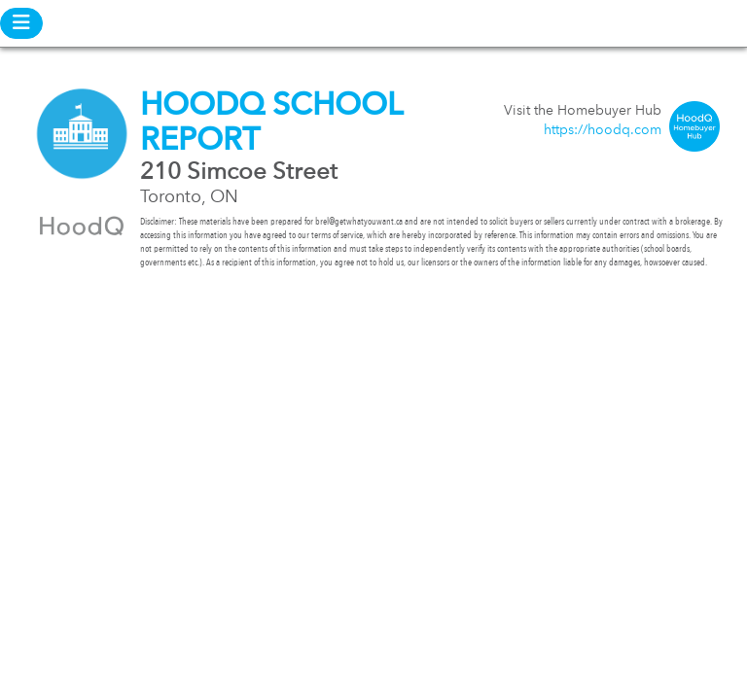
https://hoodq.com (603, 130)
